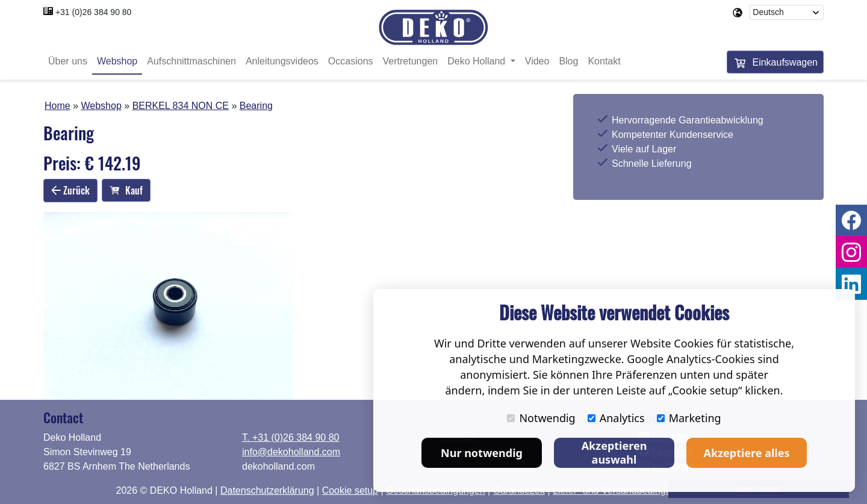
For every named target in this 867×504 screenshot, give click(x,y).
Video (537, 62)
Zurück (70, 190)
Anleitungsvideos (282, 62)
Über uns (68, 62)
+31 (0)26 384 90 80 (94, 12)
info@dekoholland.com (291, 452)
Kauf (126, 191)
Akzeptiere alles (747, 453)
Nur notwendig (482, 453)
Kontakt (604, 62)
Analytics (616, 418)
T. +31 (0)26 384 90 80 (291, 437)
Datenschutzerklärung (267, 490)
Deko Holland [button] (478, 62)
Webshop (117, 62)
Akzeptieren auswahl (614, 453)
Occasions (351, 62)
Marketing (689, 418)
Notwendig (541, 418)
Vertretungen (411, 62)
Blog (568, 62)
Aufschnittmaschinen (191, 62)
